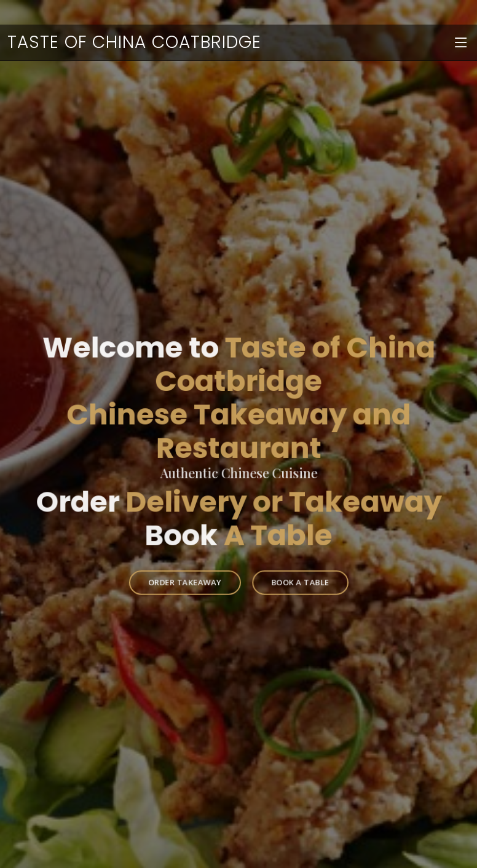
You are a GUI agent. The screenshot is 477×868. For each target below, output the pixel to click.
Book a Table (296, 572)
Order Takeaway (189, 572)
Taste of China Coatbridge (134, 42)
